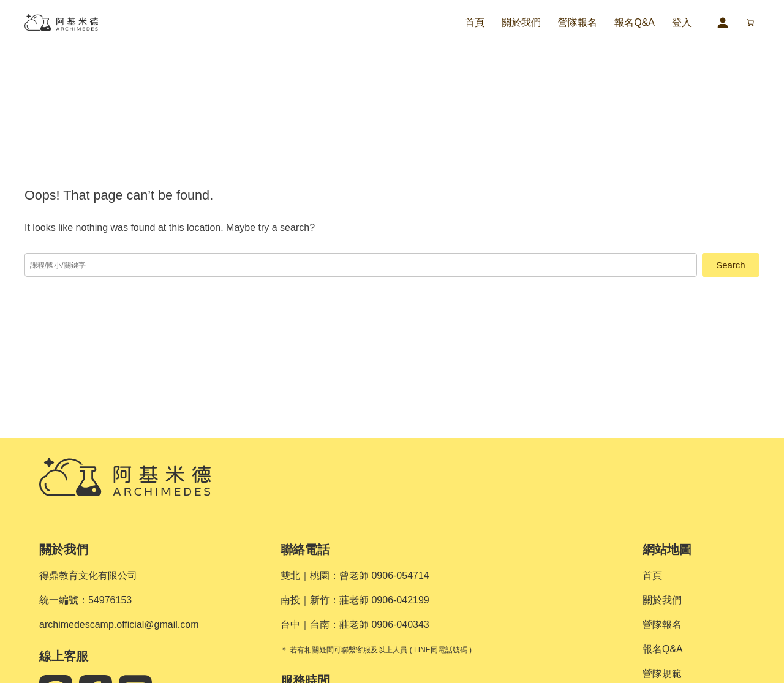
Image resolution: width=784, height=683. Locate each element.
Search (731, 265)
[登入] (722, 22)
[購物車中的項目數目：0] (750, 23)
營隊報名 (578, 22)
